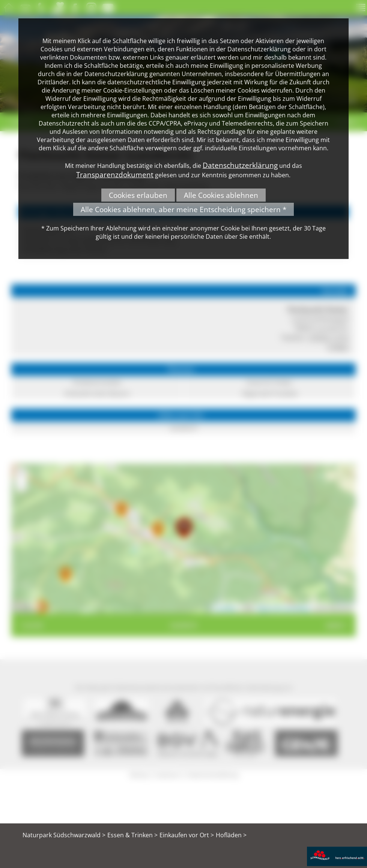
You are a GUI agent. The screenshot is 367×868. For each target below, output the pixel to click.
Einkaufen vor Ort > (187, 835)
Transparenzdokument (115, 174)
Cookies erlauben (138, 195)
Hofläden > (231, 835)
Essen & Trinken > (132, 835)
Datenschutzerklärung (240, 165)
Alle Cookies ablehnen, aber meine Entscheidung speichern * (183, 209)
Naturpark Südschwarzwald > (64, 835)
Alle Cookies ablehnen (221, 195)
